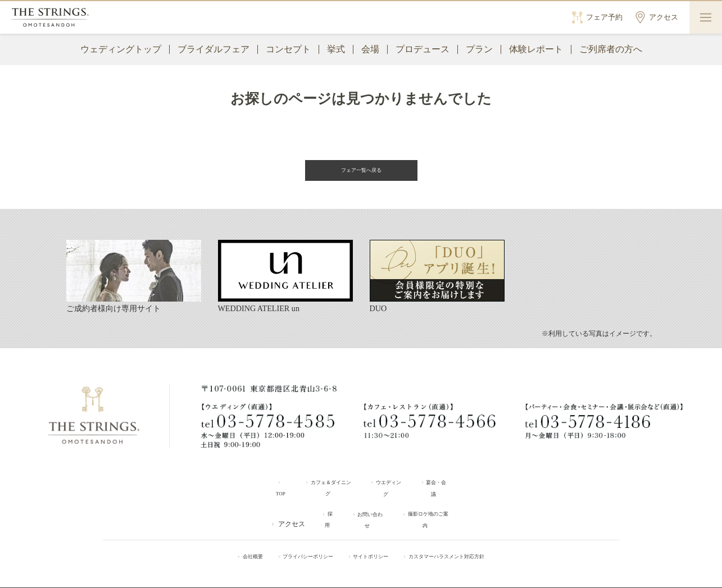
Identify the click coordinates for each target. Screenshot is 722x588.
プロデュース (423, 49)
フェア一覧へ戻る (361, 171)
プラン (479, 49)
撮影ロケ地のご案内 (437, 505)
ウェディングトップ (121, 49)
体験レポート (536, 49)
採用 (316, 505)
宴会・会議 (453, 485)
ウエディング (394, 485)
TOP (265, 485)
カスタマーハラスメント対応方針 (467, 537)
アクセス (275, 505)
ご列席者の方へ (611, 49)
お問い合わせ (365, 505)
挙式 (336, 49)
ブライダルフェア (214, 49)
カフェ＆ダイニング (323, 485)
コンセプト (288, 49)
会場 (370, 49)
